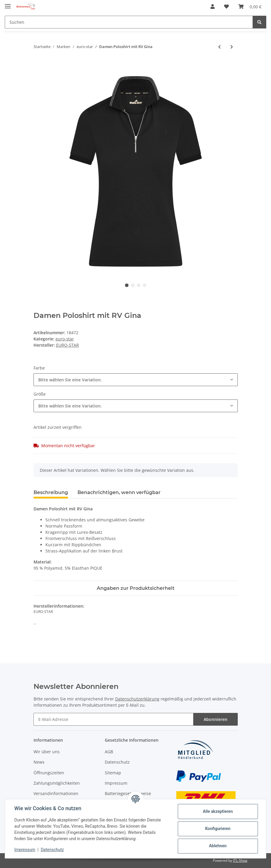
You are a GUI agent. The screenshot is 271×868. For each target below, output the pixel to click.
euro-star (65, 339)
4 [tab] (145, 285)
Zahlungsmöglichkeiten (57, 783)
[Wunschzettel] (226, 7)
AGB (109, 752)
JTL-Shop (240, 860)
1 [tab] (127, 285)
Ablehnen (217, 846)
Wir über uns (47, 752)
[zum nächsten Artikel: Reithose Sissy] (232, 47)
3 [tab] (139, 285)
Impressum (116, 783)
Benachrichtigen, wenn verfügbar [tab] (119, 492)
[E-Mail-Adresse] (114, 719)
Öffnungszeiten (49, 773)
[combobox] (136, 380)
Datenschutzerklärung (137, 699)
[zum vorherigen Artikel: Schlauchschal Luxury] (220, 47)
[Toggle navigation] (8, 4)
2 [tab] (133, 285)
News (39, 762)
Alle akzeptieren (217, 811)
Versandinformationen (56, 793)
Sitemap (113, 773)
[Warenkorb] (250, 7)
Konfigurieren (217, 829)
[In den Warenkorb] (38, 66)
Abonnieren (215, 719)
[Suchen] (129, 22)
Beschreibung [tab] (51, 492)
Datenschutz (117, 762)
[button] (213, 7)
